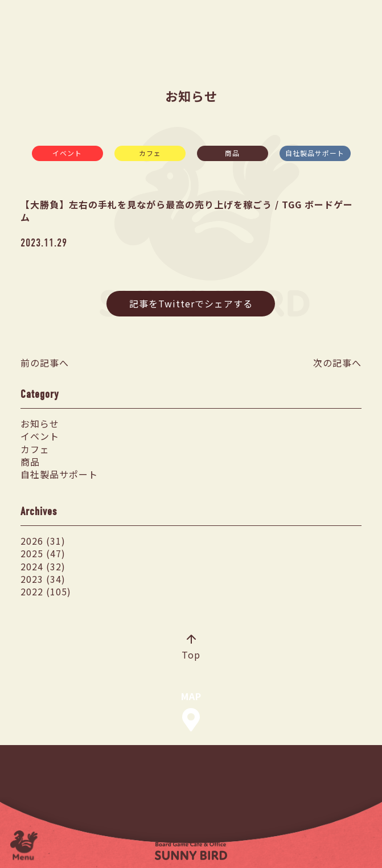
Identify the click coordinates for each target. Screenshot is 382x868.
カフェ (150, 153)
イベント (67, 153)
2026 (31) (43, 541)
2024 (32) (43, 566)
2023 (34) (43, 579)
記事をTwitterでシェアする (191, 303)
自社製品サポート (315, 153)
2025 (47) (43, 553)
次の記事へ (337, 363)
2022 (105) (46, 591)
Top (191, 648)
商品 (232, 153)
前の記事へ (45, 363)
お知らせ (40, 423)
